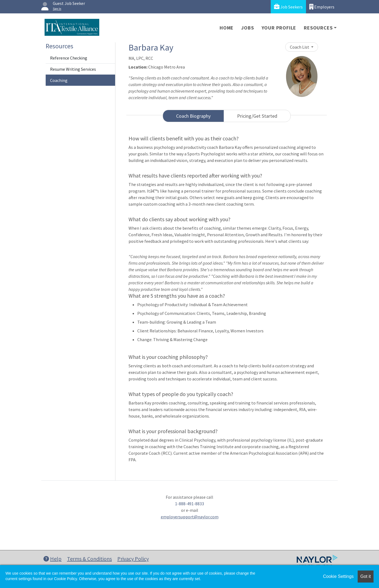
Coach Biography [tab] (193, 116)
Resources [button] (318, 28)
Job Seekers (288, 7)
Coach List (300, 47)
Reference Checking (69, 58)
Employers (322, 7)
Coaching (59, 80)
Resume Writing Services (73, 69)
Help (53, 559)
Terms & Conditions (89, 559)
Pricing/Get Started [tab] (257, 116)
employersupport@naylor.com (190, 517)
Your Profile (279, 28)
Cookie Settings (338, 576)
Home (227, 28)
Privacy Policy (133, 559)
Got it (366, 576)
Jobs (247, 28)
